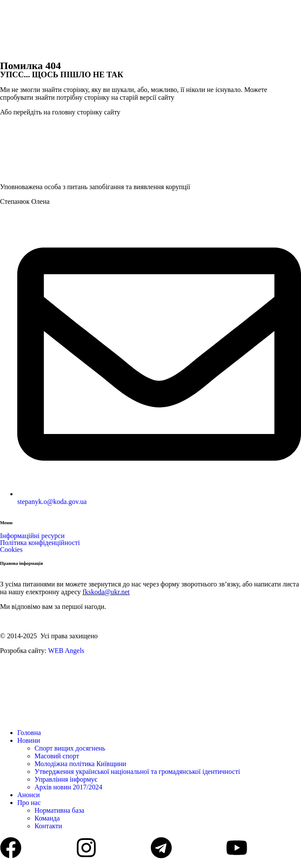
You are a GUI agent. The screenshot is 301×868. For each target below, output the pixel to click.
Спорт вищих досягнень (70, 748)
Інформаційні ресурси (32, 536)
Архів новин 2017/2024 (68, 787)
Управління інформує (66, 779)
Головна (29, 733)
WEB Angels (66, 651)
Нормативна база (59, 810)
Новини (29, 740)
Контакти (48, 826)
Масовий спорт (57, 756)
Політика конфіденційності (40, 543)
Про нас (29, 803)
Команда (47, 818)
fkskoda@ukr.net (106, 592)
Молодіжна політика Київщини (80, 764)
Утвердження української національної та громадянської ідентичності (137, 771)
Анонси (28, 795)
